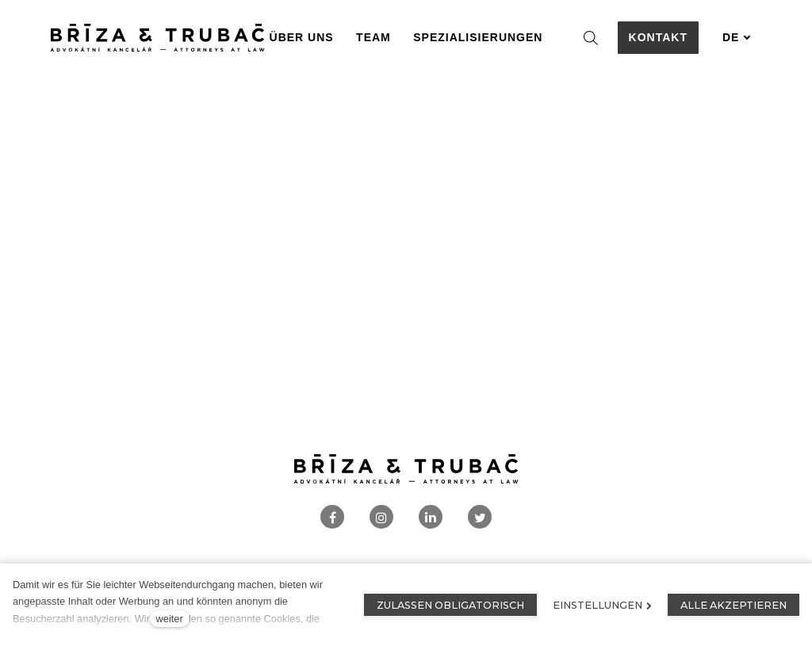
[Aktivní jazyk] (737, 38)
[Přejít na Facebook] (332, 517)
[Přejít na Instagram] (381, 517)
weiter (170, 619)
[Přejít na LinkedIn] (431, 517)
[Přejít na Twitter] (480, 517)
